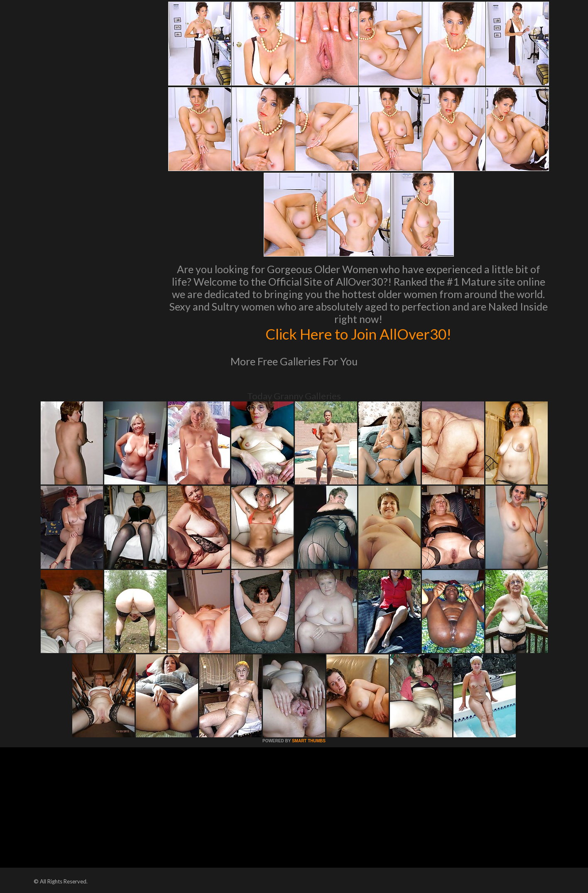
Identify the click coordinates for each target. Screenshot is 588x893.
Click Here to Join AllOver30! (358, 334)
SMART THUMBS (309, 741)
